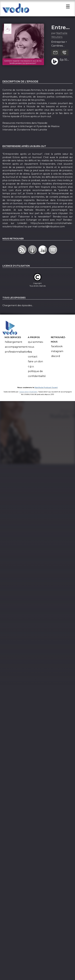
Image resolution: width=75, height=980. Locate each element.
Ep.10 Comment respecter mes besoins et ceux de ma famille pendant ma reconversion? (65, 61)
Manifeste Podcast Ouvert (46, 389)
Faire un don (35, 363)
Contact (33, 358)
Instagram (57, 353)
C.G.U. (31, 368)
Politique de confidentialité (37, 375)
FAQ (30, 353)
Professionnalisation (17, 353)
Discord (56, 358)
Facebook (57, 348)
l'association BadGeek (28, 393)
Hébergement (14, 344)
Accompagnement (16, 349)
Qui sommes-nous (36, 346)
